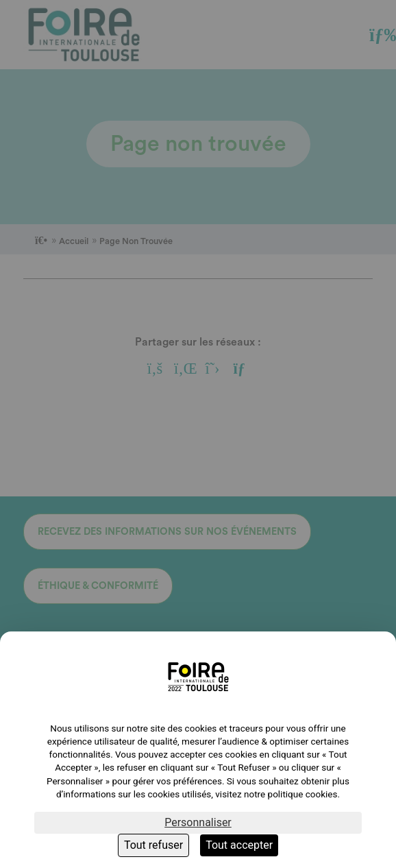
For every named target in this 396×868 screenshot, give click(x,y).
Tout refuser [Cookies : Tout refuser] (153, 845)
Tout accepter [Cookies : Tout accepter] (239, 845)
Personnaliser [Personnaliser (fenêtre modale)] (198, 822)
